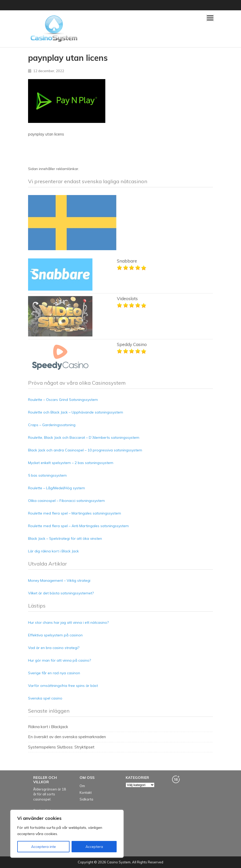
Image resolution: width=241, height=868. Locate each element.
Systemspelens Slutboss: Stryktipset (61, 747)
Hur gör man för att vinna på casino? (59, 660)
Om (82, 786)
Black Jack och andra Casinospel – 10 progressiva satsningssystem (85, 450)
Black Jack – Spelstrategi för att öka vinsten (65, 538)
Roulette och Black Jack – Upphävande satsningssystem (76, 412)
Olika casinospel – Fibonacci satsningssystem (66, 501)
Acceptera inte (44, 847)
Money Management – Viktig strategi (59, 580)
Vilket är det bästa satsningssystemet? (61, 593)
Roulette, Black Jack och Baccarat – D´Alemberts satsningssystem (84, 437)
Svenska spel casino (45, 698)
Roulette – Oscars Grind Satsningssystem (63, 400)
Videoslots (127, 298)
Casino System (119, 862)
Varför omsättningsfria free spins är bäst (63, 686)
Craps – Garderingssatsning (52, 425)
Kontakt (86, 793)
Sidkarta (86, 799)
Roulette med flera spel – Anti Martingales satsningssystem (78, 526)
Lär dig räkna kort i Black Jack (53, 551)
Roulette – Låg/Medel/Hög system (57, 488)
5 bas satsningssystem (47, 475)
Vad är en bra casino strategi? (54, 648)
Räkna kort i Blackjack (48, 727)
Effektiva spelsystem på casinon (55, 635)
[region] (67, 834)
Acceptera (94, 847)
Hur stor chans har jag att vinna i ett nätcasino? (68, 622)
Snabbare (127, 261)
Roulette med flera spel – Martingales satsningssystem (75, 513)
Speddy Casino (132, 344)
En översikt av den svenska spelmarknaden (67, 737)
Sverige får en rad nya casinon (54, 673)
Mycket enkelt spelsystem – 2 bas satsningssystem (71, 463)
